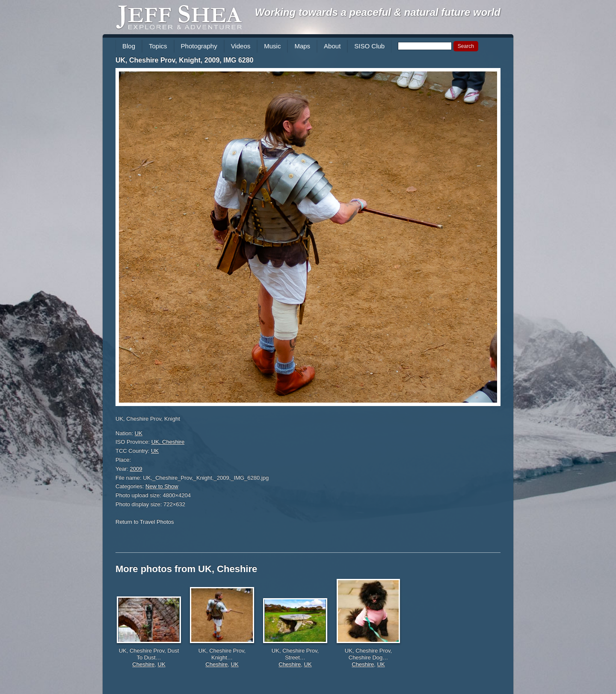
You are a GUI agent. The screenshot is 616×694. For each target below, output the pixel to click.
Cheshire (143, 664)
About (332, 46)
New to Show (162, 486)
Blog (129, 46)
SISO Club (369, 46)
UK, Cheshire (168, 442)
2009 (136, 469)
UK (139, 433)
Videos (241, 46)
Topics (158, 46)
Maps (302, 46)
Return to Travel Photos (145, 522)
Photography (199, 46)
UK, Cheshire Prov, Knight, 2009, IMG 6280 (184, 60)
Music (272, 46)
